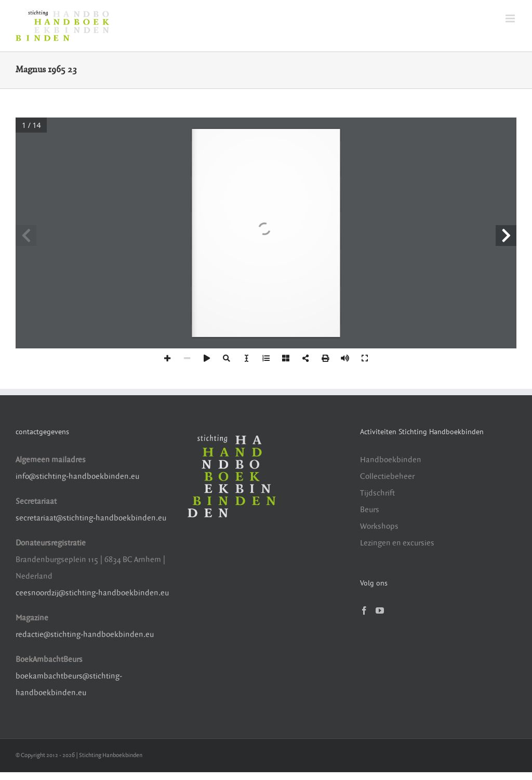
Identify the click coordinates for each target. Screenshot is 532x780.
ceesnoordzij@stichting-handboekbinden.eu (92, 593)
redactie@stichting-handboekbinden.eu (85, 635)
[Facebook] (364, 610)
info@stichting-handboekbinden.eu (77, 477)
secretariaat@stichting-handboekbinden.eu (91, 518)
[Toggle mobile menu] (511, 18)
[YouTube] (380, 610)
